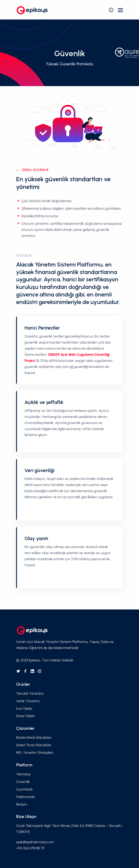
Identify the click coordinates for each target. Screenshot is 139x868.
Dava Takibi (25, 716)
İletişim (22, 804)
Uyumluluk (24, 789)
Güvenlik (23, 782)
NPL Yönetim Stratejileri (35, 753)
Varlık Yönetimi (28, 701)
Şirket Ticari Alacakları (34, 745)
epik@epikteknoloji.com (35, 842)
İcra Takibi (24, 709)
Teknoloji (23, 774)
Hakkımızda (25, 797)
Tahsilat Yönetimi (30, 693)
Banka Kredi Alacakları (34, 737)
